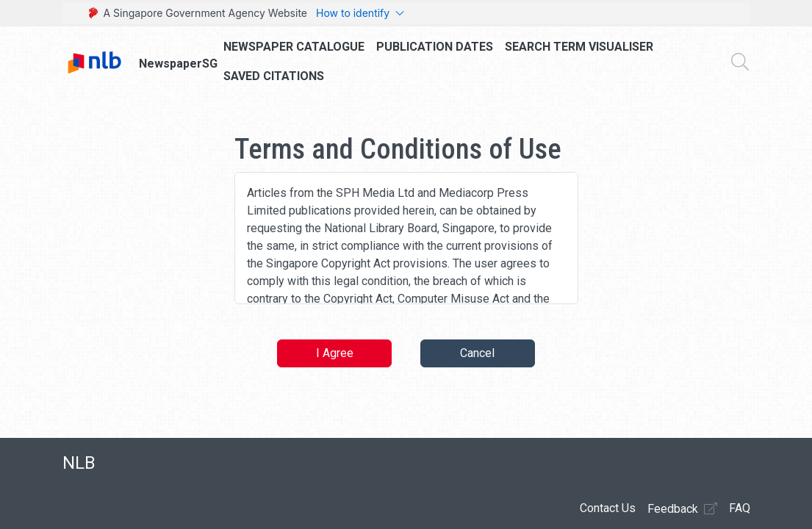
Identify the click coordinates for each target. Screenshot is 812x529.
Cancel (477, 353)
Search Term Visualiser (579, 47)
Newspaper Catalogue (294, 47)
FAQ (740, 508)
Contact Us (608, 508)
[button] (745, 520)
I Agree (335, 353)
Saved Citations (274, 76)
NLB (79, 463)
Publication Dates (435, 47)
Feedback (682, 508)
